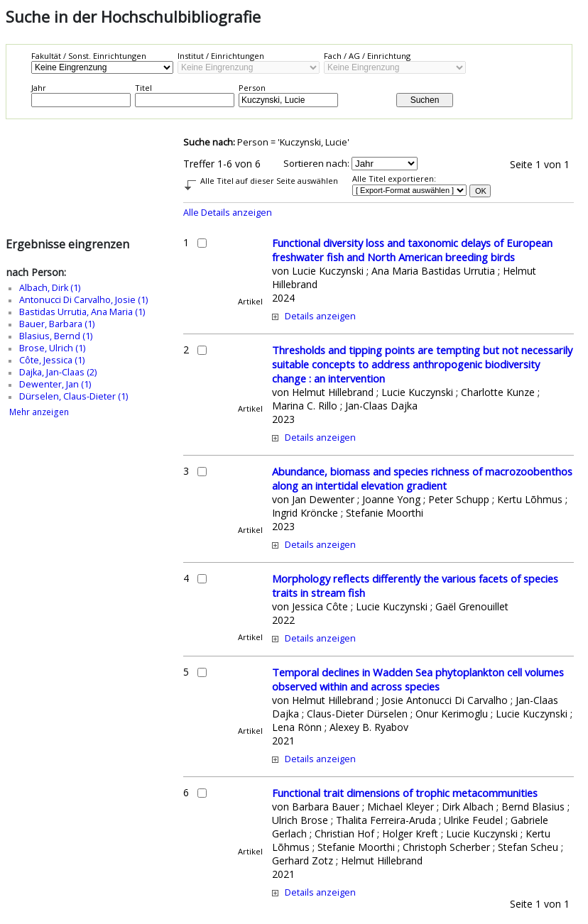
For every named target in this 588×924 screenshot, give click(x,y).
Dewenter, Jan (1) (55, 384)
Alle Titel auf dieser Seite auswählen (269, 181)
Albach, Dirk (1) (50, 288)
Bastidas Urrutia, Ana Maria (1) (82, 312)
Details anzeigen (320, 316)
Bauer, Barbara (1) (57, 324)
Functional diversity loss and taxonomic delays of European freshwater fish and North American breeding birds (412, 250)
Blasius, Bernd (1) (56, 336)
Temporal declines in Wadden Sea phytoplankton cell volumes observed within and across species (418, 679)
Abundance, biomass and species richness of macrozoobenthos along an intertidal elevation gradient (422, 478)
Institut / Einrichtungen (221, 56)
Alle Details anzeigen (228, 213)
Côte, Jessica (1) (52, 360)
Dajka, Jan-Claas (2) (58, 372)
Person (252, 88)
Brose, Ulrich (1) (52, 348)
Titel (143, 88)
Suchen (425, 100)
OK (481, 191)
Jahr (39, 88)
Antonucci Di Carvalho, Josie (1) (83, 300)
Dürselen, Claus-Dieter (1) (73, 396)
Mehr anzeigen (39, 412)
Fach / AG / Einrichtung (367, 56)
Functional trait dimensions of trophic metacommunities (405, 793)
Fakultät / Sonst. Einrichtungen (89, 56)
